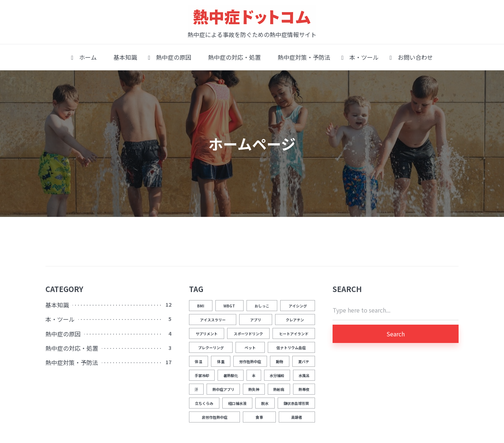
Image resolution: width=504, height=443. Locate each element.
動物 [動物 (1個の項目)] (279, 361)
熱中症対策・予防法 (301, 57)
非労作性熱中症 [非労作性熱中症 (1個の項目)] (215, 417)
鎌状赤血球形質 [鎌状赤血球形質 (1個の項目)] (296, 403)
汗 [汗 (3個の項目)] (196, 389)
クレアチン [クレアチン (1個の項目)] (295, 320)
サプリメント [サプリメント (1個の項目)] (207, 334)
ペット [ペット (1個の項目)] (250, 348)
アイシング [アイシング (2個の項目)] (298, 306)
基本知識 (122, 57)
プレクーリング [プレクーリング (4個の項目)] (211, 348)
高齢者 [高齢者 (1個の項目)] (297, 417)
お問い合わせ (411, 57)
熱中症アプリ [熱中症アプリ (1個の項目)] (223, 389)
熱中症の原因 (170, 57)
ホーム (84, 57)
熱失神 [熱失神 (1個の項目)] (254, 389)
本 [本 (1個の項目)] (254, 375)
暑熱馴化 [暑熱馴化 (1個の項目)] (231, 375)
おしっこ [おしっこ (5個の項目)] (262, 306)
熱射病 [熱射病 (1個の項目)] (279, 389)
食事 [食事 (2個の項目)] (259, 417)
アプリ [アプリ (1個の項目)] (256, 320)
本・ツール (360, 57)
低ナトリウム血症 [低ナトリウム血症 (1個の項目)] (291, 348)
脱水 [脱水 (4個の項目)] (265, 403)
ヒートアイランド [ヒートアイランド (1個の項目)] (294, 334)
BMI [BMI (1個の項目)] (201, 306)
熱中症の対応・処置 (231, 57)
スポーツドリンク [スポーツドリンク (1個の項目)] (248, 334)
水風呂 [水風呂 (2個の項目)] (304, 375)
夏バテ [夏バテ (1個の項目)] (304, 361)
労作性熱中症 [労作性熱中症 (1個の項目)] (250, 361)
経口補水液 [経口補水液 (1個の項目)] (237, 403)
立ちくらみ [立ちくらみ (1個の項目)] (204, 403)
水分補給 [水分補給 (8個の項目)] (277, 375)
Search (396, 334)
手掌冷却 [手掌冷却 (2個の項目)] (202, 375)
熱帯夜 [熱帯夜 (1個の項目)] (304, 389)
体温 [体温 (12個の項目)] (199, 361)
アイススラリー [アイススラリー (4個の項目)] (213, 320)
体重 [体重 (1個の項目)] (221, 361)
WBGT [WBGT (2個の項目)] (229, 306)
